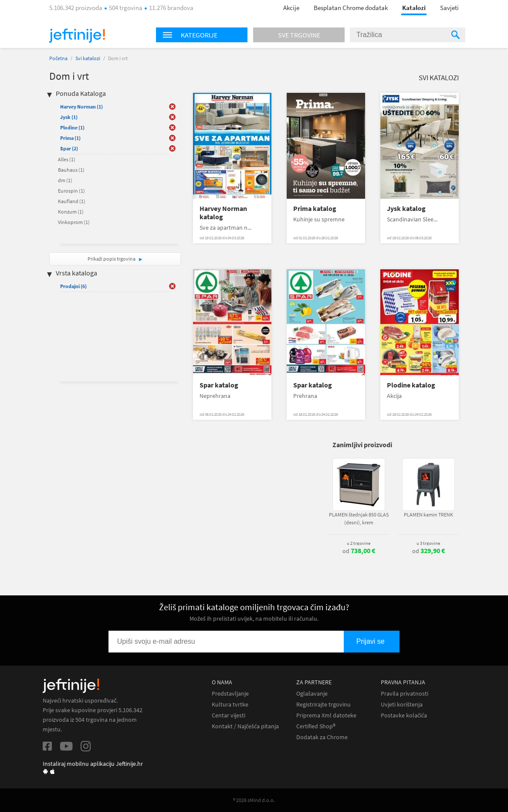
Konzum (71, 212)
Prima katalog (315, 209)
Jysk (69, 117)
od (359, 551)
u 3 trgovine (428, 543)
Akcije (291, 8)
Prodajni (73, 286)
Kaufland (72, 201)
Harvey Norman (81, 107)
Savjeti (449, 8)
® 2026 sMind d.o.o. (254, 800)
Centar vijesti (229, 715)
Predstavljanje (230, 694)
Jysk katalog (406, 209)
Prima (70, 138)
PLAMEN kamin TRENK (428, 515)
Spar (69, 148)
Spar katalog (219, 385)
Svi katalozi (88, 58)
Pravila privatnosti (405, 694)
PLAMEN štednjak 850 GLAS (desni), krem (359, 518)
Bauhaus (71, 170)
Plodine (72, 127)
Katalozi (414, 8)
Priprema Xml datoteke (326, 715)
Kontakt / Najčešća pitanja (245, 726)
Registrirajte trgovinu (323, 705)
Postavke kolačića (404, 715)
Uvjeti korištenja (402, 705)
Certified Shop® (316, 726)
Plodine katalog (411, 385)
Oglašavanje (312, 694)
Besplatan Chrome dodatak (351, 8)
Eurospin (71, 191)
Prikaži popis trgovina (112, 259)
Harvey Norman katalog (223, 213)
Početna (58, 58)
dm (65, 180)
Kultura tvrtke (230, 705)
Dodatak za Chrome (322, 737)
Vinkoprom (74, 222)
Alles (67, 159)
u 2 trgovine (359, 543)
